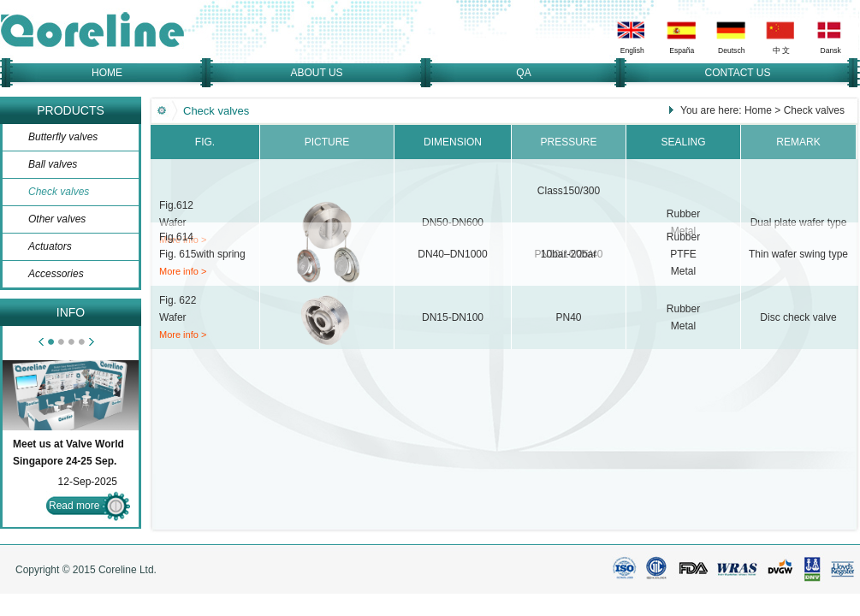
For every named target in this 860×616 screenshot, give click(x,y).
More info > (183, 271)
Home (758, 110)
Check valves (59, 192)
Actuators (50, 246)
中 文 (781, 50)
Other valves (57, 219)
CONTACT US (738, 73)
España (682, 50)
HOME (107, 73)
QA (523, 73)
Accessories (56, 274)
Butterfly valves (63, 137)
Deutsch (731, 50)
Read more (74, 506)
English (632, 50)
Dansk (831, 50)
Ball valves (53, 164)
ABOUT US (316, 73)
